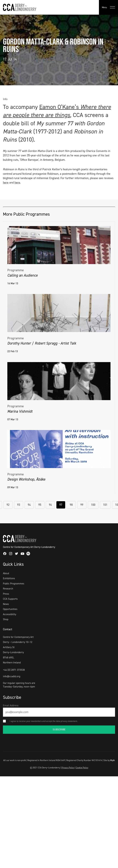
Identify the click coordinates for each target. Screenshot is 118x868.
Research (8, 589)
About (6, 573)
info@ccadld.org (12, 676)
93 (19, 505)
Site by (109, 760)
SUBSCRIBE (59, 729)
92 (8, 505)
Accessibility (10, 614)
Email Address (11, 705)
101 (105, 505)
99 (82, 505)
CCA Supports (10, 599)
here (6, 183)
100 (93, 505)
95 (40, 505)
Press (6, 594)
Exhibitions (9, 578)
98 (71, 505)
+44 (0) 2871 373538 (14, 670)
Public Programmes (14, 584)
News (6, 604)
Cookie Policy (82, 768)
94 (29, 505)
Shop (6, 619)
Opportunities (10, 609)
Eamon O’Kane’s (60, 107)
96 (50, 505)
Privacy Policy (68, 768)
